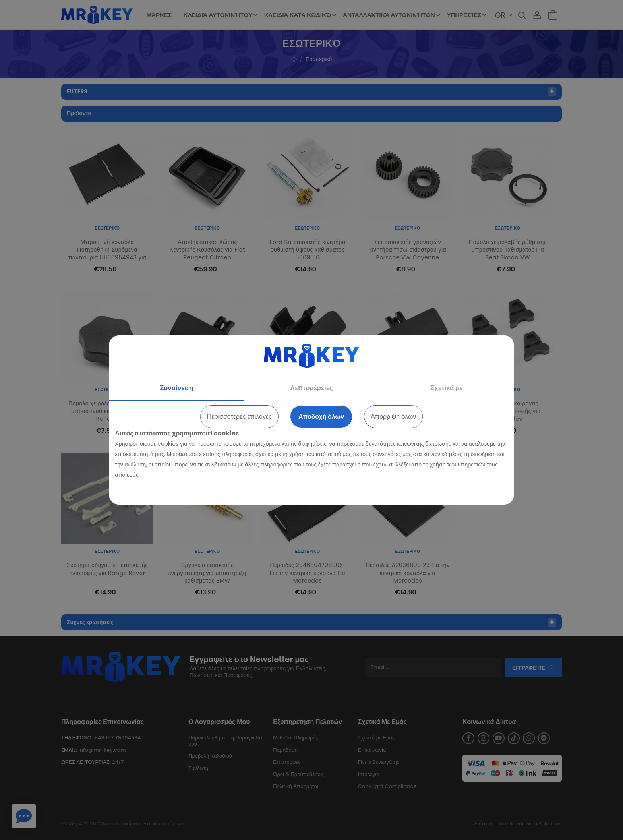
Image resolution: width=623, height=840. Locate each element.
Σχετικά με (447, 388)
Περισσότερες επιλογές (239, 417)
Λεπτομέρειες (311, 388)
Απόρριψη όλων (393, 417)
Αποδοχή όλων (321, 417)
